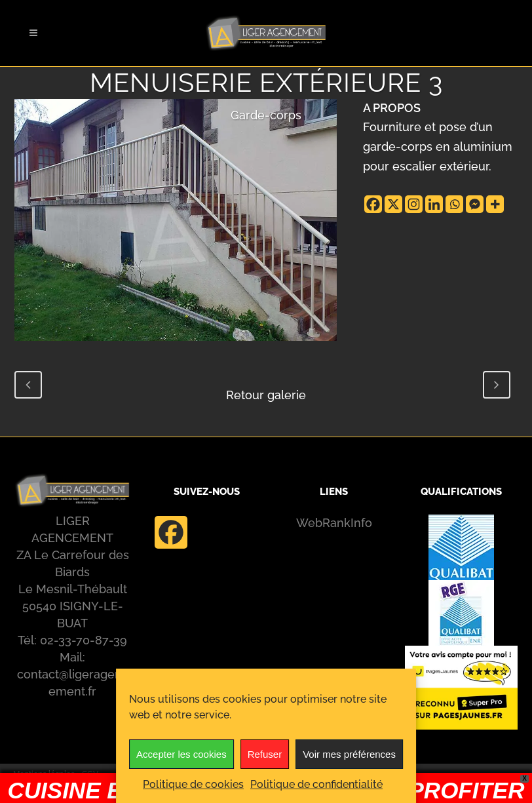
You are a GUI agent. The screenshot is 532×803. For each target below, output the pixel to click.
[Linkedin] (434, 204)
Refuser (265, 754)
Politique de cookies (193, 784)
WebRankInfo (334, 523)
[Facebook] (373, 204)
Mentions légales (44, 774)
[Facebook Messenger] (475, 204)
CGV (90, 774)
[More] (495, 204)
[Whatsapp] (454, 204)
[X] (393, 204)
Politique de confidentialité (316, 784)
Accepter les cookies (181, 754)
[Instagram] (414, 204)
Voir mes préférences (349, 754)
